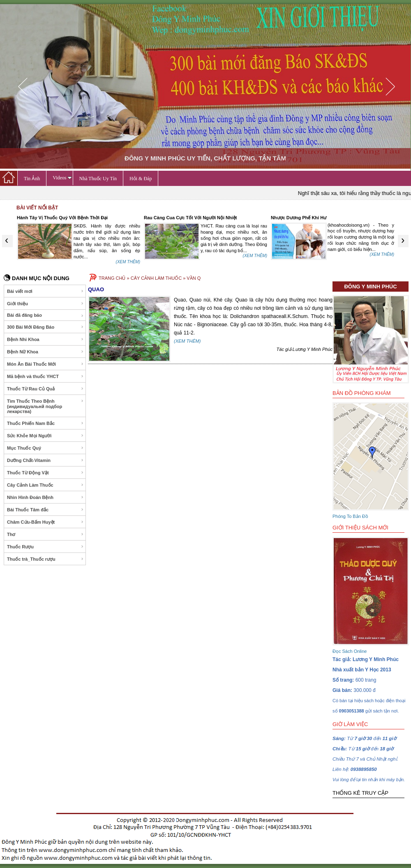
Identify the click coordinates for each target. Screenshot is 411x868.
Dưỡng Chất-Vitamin (45, 460)
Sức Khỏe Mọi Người (45, 436)
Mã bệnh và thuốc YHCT (45, 376)
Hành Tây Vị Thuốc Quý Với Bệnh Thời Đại (62, 218)
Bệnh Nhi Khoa (45, 339)
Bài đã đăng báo (45, 315)
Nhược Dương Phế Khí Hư (299, 218)
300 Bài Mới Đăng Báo (45, 327)
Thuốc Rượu (45, 547)
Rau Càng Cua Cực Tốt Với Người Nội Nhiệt (190, 218)
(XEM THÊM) (128, 262)
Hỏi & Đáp (141, 179)
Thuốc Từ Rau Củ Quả (45, 389)
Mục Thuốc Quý (45, 448)
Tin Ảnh (32, 179)
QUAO (96, 289)
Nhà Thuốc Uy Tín (98, 179)
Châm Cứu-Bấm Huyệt (45, 522)
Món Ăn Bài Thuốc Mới (45, 364)
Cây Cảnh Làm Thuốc (45, 485)
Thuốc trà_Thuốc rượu (45, 559)
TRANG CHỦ (112, 278)
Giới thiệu (45, 304)
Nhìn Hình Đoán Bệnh (45, 497)
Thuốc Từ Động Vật (45, 473)
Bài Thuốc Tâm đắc (45, 510)
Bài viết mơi (45, 291)
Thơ (45, 534)
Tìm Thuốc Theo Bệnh (45, 406)
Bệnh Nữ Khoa (45, 352)
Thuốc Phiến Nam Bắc (45, 423)
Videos (62, 178)
